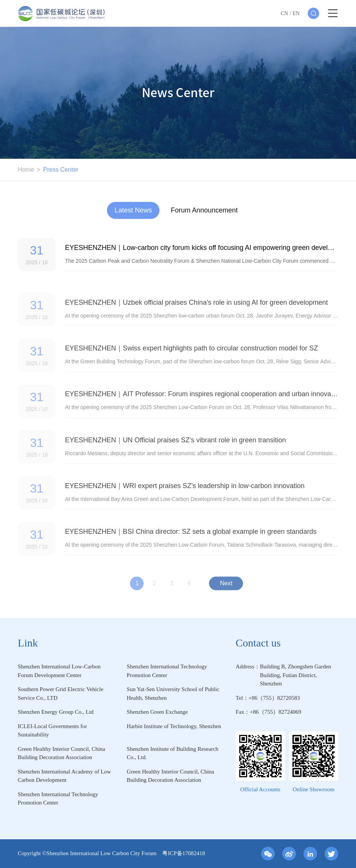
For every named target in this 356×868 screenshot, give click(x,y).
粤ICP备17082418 (183, 853)
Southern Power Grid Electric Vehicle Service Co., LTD (60, 694)
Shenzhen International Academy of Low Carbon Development (64, 776)
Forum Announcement (204, 210)
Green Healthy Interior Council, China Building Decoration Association (61, 753)
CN (284, 13)
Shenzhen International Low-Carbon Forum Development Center (59, 671)
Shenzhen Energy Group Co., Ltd (56, 712)
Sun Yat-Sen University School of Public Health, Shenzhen (173, 694)
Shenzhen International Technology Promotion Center (167, 671)
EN (296, 13)
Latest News (133, 210)
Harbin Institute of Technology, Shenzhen (174, 726)
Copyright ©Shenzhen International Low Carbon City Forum (90, 853)
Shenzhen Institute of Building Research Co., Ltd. (172, 753)
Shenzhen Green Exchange (157, 712)
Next (226, 587)
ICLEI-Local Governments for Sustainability (52, 731)
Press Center (61, 170)
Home (26, 170)
